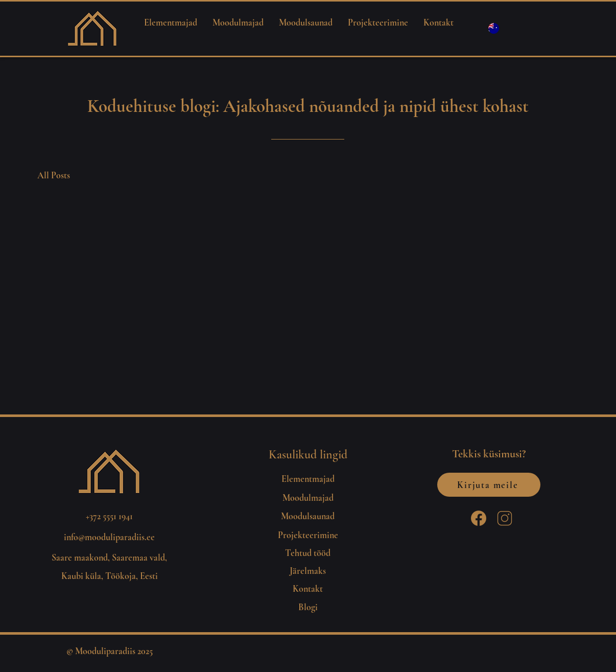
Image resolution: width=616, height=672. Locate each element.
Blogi (308, 607)
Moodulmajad (308, 498)
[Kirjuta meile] (489, 485)
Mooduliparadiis (105, 651)
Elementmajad (308, 479)
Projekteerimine (308, 535)
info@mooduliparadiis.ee (109, 537)
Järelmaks (308, 571)
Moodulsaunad (308, 516)
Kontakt (308, 589)
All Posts (54, 175)
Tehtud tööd (308, 553)
